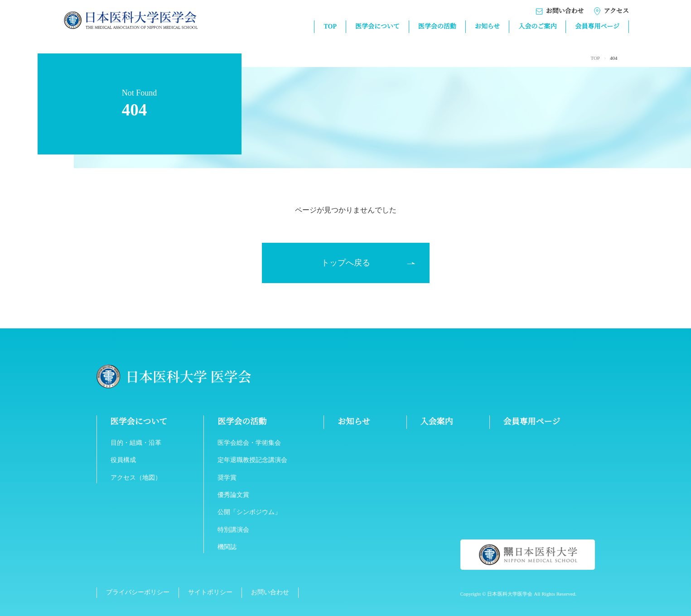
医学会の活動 (437, 27)
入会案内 (437, 422)
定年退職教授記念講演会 (253, 460)
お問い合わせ (559, 12)
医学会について (377, 27)
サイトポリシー (210, 592)
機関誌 (227, 547)
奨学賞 (227, 478)
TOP (329, 27)
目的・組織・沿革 (136, 443)
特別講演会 (234, 530)
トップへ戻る (345, 263)
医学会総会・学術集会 (250, 443)
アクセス (611, 12)
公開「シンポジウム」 (250, 512)
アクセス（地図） (136, 478)
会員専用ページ (597, 27)
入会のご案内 (537, 27)
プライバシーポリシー (138, 592)
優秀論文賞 (234, 495)
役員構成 (123, 460)
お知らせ (487, 27)
